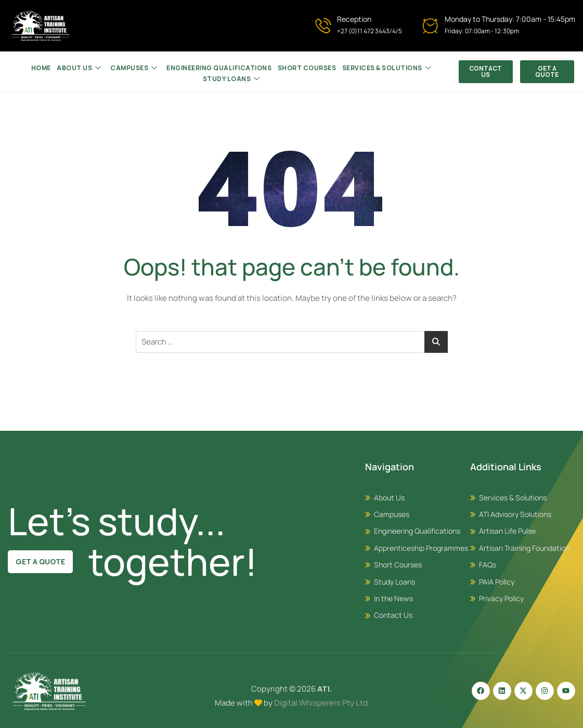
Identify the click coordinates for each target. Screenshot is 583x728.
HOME (43, 67)
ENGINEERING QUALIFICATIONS (219, 67)
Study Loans (231, 77)
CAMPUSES (134, 68)
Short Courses (306, 67)
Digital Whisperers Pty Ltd (321, 703)
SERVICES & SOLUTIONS (385, 68)
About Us (81, 68)
